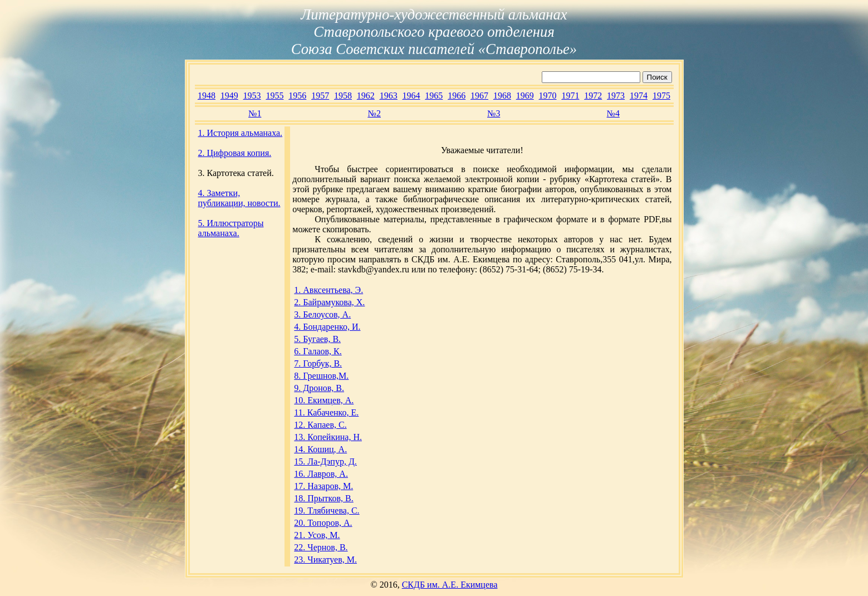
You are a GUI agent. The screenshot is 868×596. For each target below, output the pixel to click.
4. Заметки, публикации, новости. (239, 198)
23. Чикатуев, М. (325, 560)
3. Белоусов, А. (322, 314)
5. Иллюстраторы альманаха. (231, 228)
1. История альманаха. (241, 133)
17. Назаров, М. (323, 486)
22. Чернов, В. (321, 547)
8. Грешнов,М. (321, 376)
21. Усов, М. (317, 535)
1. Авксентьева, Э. (328, 290)
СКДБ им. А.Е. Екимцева (450, 585)
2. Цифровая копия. (235, 153)
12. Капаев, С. (320, 425)
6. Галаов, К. (318, 351)
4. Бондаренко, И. (327, 327)
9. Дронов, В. (319, 388)
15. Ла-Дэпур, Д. (325, 461)
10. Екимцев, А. (324, 400)
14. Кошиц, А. (320, 449)
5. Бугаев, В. (317, 339)
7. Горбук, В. (318, 363)
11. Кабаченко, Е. (326, 412)
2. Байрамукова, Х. (329, 302)
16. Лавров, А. (321, 474)
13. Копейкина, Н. (328, 437)
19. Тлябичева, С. (327, 510)
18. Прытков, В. (323, 498)
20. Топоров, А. (323, 523)
